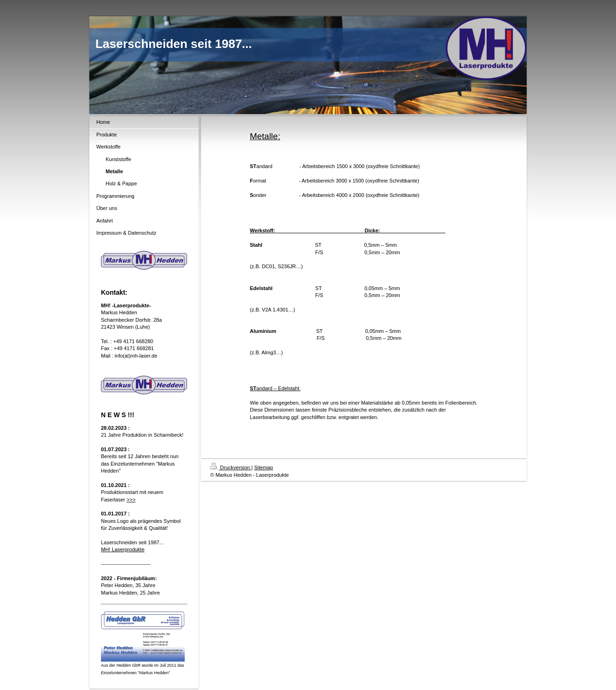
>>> (131, 500)
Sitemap (263, 467)
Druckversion (231, 467)
